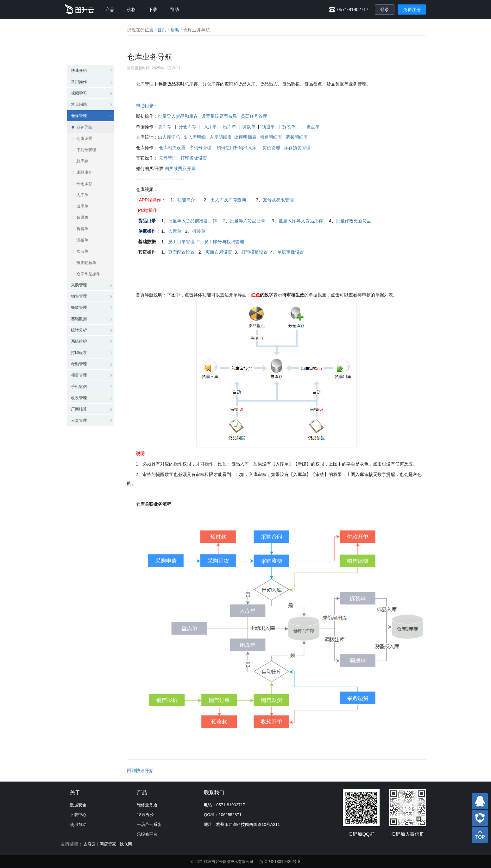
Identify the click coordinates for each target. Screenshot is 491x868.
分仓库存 (85, 157)
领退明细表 (271, 137)
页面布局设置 (219, 252)
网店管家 (108, 844)
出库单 (82, 182)
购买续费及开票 (180, 168)
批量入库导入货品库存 (301, 221)
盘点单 (82, 233)
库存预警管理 (297, 148)
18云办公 (145, 815)
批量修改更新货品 (354, 221)
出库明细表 (245, 137)
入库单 (82, 170)
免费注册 (412, 10)
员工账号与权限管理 (224, 242)
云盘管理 (168, 158)
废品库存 (85, 144)
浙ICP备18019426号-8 (280, 862)
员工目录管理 (181, 242)
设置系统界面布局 (219, 116)
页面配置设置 (181, 252)
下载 (153, 10)
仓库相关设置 (172, 148)
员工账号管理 (254, 116)
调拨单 (82, 220)
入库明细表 (221, 137)
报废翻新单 (87, 246)
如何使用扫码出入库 (236, 148)
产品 (110, 10)
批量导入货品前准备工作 (192, 221)
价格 (131, 10)
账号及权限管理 (278, 200)
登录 (385, 10)
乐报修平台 (147, 834)
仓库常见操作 (89, 258)
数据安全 (78, 805)
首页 (162, 30)
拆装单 (82, 208)
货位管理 (271, 148)
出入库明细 (195, 137)
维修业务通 (147, 805)
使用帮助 (78, 824)
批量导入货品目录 (248, 221)
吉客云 (90, 844)
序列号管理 (87, 119)
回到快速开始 (140, 770)
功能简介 (186, 200)
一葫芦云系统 (149, 824)
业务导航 (85, 94)
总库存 (82, 132)
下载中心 (78, 815)
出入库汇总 (169, 137)
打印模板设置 (194, 158)
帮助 (174, 10)
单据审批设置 (291, 252)
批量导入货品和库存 (178, 116)
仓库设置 (85, 106)
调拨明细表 (296, 137)
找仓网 (126, 844)
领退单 (82, 195)
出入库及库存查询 (228, 200)
